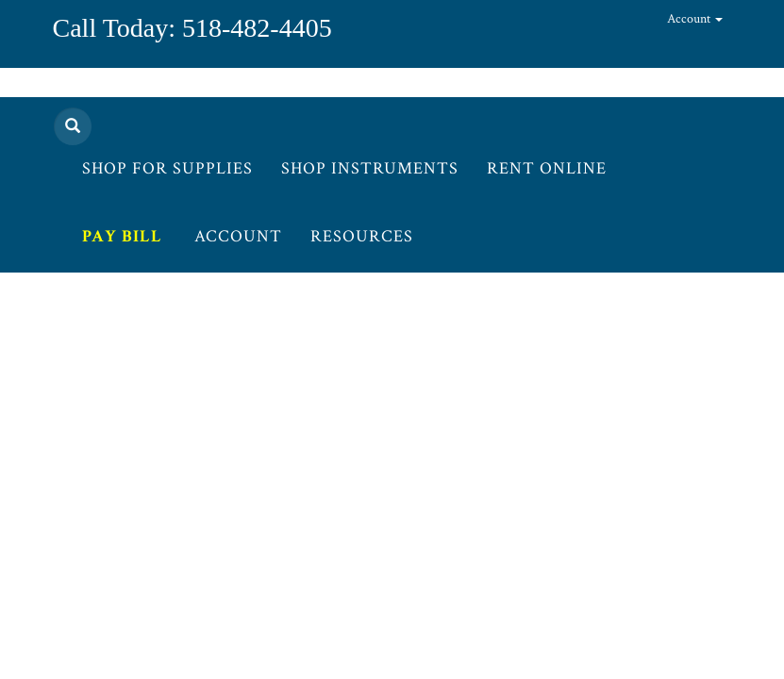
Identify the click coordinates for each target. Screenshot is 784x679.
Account (695, 19)
